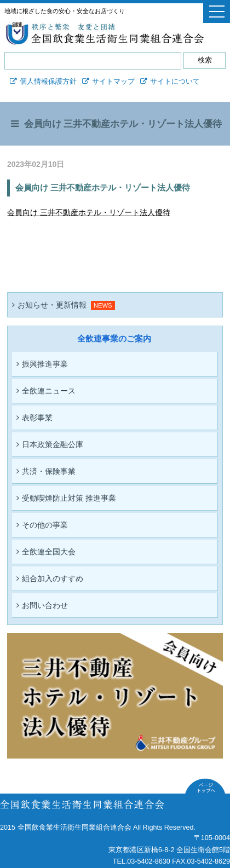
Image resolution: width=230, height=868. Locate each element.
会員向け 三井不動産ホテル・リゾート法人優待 (89, 212)
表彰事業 (34, 418)
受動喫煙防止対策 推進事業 (66, 498)
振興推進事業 (42, 364)
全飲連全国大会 (46, 552)
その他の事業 (42, 525)
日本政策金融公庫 (50, 444)
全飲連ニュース (46, 391)
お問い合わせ (42, 605)
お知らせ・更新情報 (49, 305)
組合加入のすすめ (50, 578)
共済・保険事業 (46, 471)
